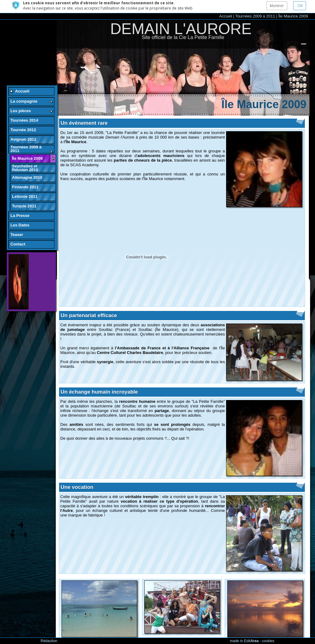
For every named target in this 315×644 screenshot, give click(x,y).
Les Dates (20, 212)
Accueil (226, 3)
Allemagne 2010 (27, 165)
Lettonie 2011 (25, 184)
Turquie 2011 (24, 193)
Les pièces (21, 98)
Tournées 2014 (24, 107)
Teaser (17, 222)
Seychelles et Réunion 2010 (25, 155)
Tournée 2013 (23, 117)
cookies (268, 641)
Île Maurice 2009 (293, 3)
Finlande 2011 (25, 174)
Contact (18, 231)
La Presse (20, 203)
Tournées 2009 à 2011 (255, 3)
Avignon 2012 (23, 126)
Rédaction (49, 641)
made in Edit (244, 641)
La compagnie (24, 88)
